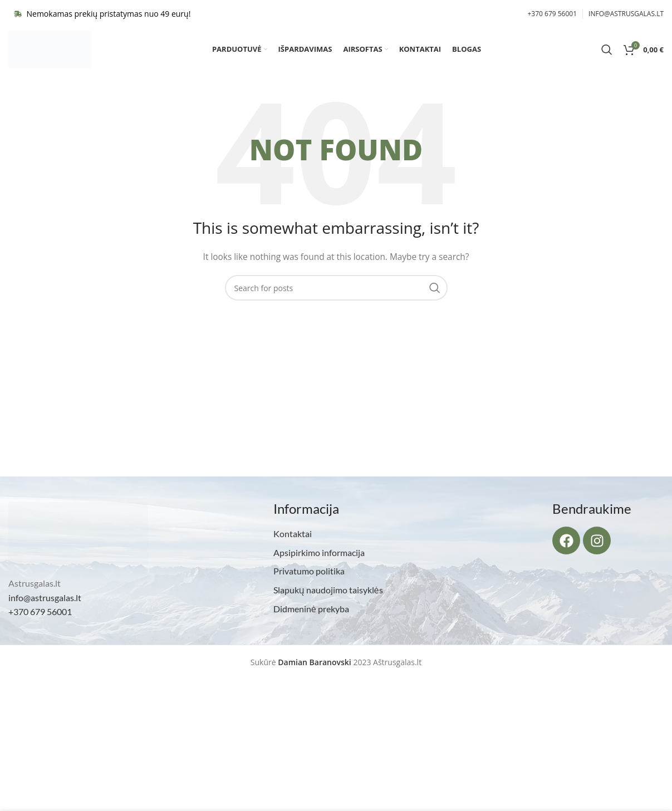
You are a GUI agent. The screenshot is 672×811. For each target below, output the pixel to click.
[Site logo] (50, 52)
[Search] (607, 53)
